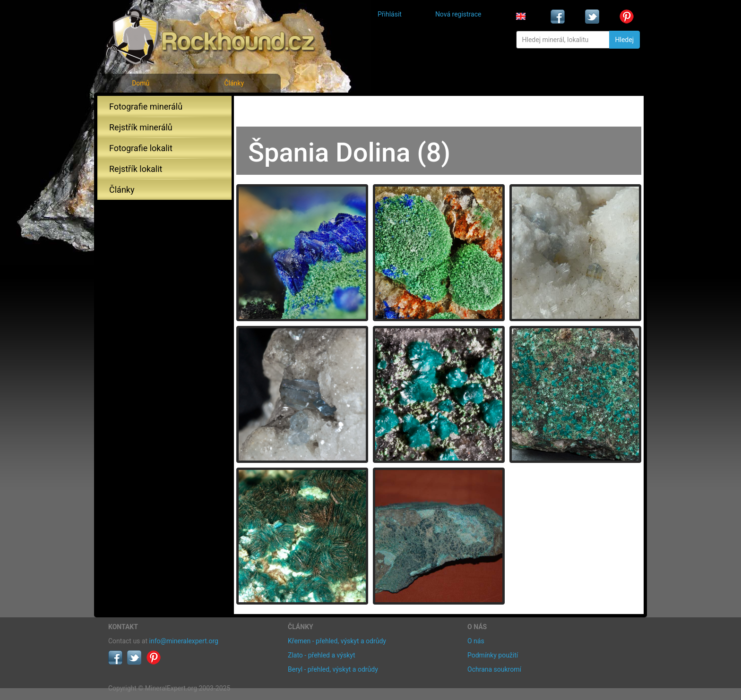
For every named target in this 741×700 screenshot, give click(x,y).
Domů (141, 83)
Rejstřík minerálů (141, 127)
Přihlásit (390, 14)
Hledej (625, 40)
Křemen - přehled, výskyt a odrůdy (337, 641)
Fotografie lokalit (141, 148)
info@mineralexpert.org (184, 641)
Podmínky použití (493, 655)
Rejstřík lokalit (136, 169)
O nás (476, 641)
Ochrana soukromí (494, 669)
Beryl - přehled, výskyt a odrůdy (333, 669)
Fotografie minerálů (146, 107)
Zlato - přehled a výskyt (321, 655)
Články (234, 83)
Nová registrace (458, 14)
